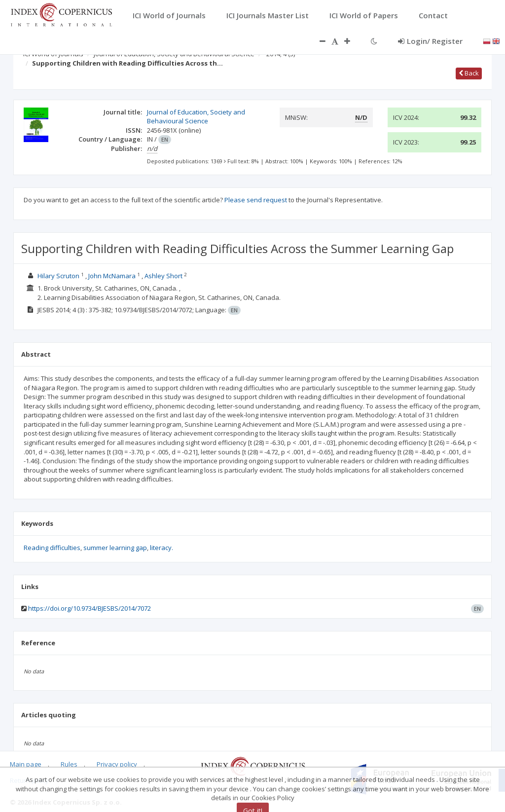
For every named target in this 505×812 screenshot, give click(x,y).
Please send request (256, 200)
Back (469, 73)
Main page (26, 764)
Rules (69, 764)
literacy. (162, 548)
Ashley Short (163, 276)
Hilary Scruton (58, 276)
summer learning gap (115, 548)
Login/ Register (430, 41)
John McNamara (112, 276)
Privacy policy (117, 764)
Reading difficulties (52, 548)
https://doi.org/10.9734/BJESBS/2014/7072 (90, 608)
